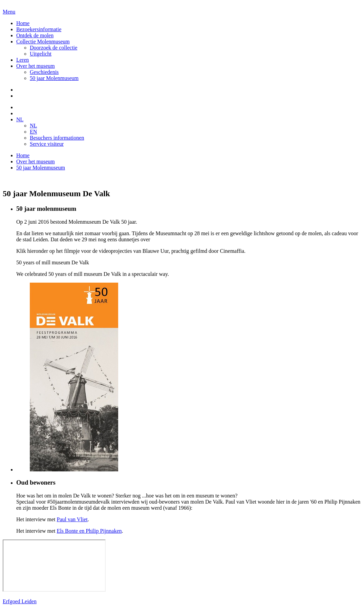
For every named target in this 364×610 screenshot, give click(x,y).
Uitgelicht (41, 54)
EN (33, 132)
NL (20, 119)
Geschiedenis (44, 72)
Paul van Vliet (72, 519)
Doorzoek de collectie (53, 48)
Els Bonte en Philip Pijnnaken (89, 531)
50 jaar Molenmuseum (54, 78)
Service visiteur (47, 144)
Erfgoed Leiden (20, 601)
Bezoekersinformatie (39, 29)
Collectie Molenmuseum (43, 42)
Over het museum (36, 66)
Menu (9, 12)
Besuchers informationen (57, 138)
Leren (23, 60)
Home (23, 23)
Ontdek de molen (35, 35)
